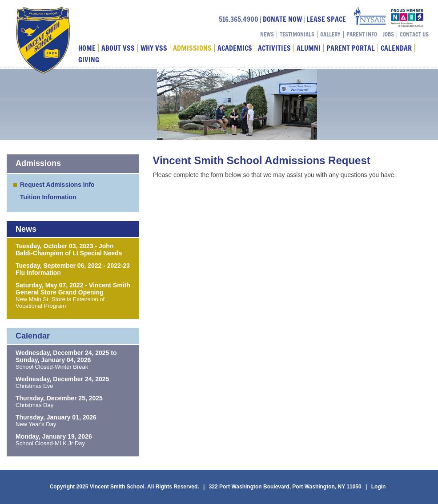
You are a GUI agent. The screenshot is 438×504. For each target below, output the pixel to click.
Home (87, 48)
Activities (274, 48)
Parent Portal (351, 48)
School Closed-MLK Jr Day (50, 443)
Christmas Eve (34, 386)
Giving (89, 60)
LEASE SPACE (326, 19)
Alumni (309, 48)
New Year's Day (36, 424)
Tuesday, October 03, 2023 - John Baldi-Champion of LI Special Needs (69, 250)
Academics (235, 48)
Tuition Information (48, 197)
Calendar (396, 48)
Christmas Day (34, 405)
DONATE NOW (282, 19)
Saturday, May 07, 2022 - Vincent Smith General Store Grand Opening (73, 289)
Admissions (192, 48)
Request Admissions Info (57, 185)
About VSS (118, 48)
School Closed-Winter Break (52, 367)
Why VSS (154, 48)
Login (379, 487)
